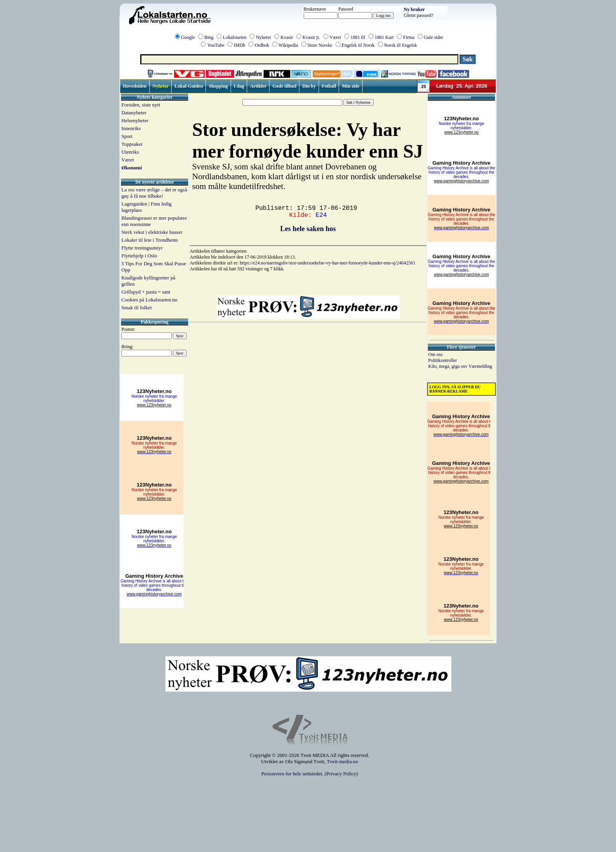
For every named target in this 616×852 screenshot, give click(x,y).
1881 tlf (358, 37)
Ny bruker (414, 9)
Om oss (435, 354)
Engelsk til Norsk (358, 45)
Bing (209, 37)
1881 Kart (384, 37)
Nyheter (263, 37)
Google (188, 37)
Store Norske (320, 45)
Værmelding (480, 366)
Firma (409, 37)
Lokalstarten (235, 37)
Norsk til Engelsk (401, 45)
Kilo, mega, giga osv (448, 366)
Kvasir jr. (311, 37)
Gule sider (434, 37)
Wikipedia (288, 45)
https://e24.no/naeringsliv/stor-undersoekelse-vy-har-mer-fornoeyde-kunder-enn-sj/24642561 (327, 263)
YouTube (216, 45)
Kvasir (287, 37)
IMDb (239, 45)
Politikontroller (443, 360)
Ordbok (262, 45)
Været (335, 37)
